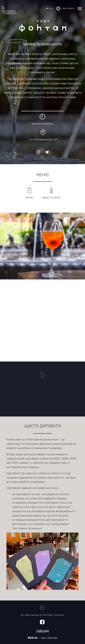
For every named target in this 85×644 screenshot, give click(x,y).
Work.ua (32, 638)
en (52, 9)
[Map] (42, 320)
